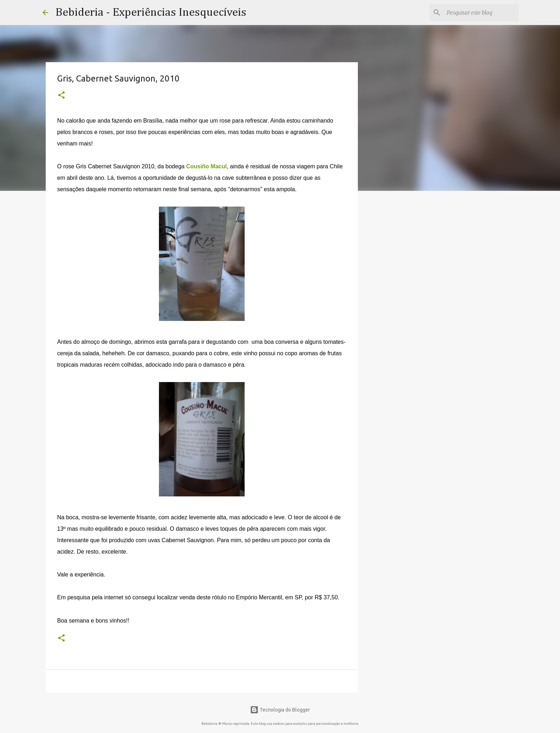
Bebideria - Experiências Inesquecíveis (151, 13)
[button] (61, 96)
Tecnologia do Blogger (280, 710)
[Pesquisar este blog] (481, 13)
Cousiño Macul (206, 166)
